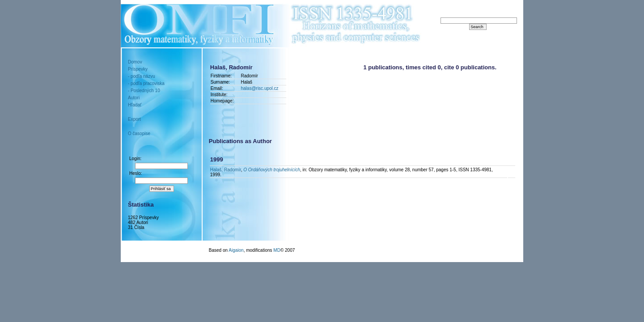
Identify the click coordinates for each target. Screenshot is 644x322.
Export (134, 119)
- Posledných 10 (144, 91)
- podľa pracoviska (146, 83)
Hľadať (135, 105)
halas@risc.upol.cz (261, 88)
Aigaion (236, 250)
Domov (135, 62)
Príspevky (138, 69)
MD (277, 250)
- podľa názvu (142, 76)
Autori (134, 98)
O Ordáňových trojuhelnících (272, 170)
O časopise (139, 133)
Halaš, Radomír (226, 170)
